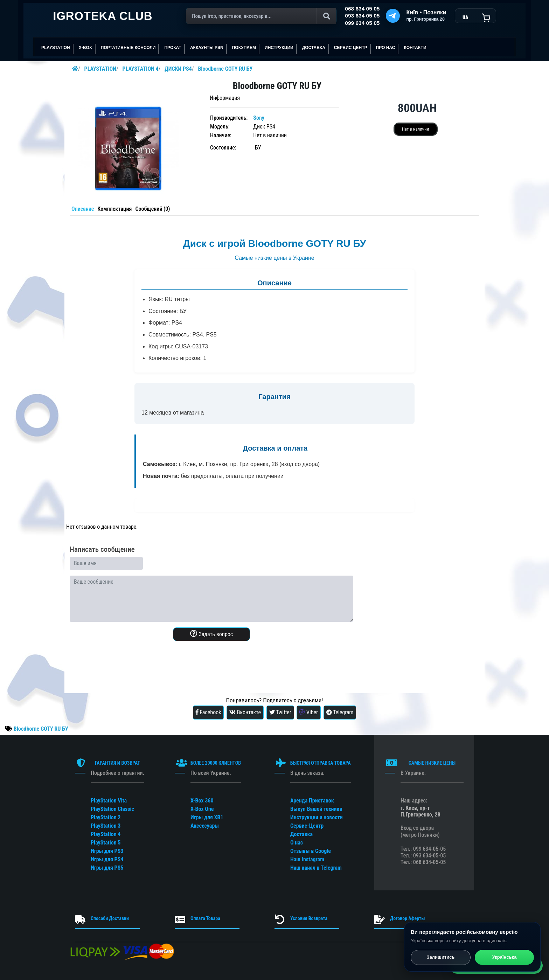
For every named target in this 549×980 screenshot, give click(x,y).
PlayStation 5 (106, 843)
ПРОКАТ (173, 48)
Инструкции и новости (317, 817)
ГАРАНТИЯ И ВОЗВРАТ (117, 763)
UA (465, 18)
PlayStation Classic (112, 809)
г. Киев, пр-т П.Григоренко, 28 (421, 811)
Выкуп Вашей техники (316, 809)
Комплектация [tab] (114, 209)
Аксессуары (205, 826)
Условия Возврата (309, 918)
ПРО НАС (386, 48)
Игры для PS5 (107, 868)
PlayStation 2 (106, 817)
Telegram (340, 712)
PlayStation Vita (109, 801)
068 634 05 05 (362, 9)
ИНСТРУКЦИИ (279, 48)
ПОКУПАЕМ (244, 48)
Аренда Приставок (312, 801)
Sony (259, 118)
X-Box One (202, 809)
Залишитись (440, 958)
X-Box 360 (202, 801)
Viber (309, 712)
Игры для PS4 (107, 859)
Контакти (415, 48)
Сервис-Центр (307, 826)
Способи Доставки (110, 918)
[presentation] (123, 660)
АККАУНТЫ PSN (207, 48)
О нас (297, 843)
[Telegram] (393, 16)
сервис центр (351, 48)
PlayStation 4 (106, 834)
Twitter (280, 712)
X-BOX (85, 48)
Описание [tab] (83, 209)
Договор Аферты (407, 918)
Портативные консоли (128, 48)
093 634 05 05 (362, 16)
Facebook (209, 712)
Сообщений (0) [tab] (152, 209)
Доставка (314, 48)
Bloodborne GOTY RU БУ (225, 69)
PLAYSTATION (56, 48)
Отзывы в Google (311, 851)
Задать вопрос (211, 634)
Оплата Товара (205, 918)
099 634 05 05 (362, 23)
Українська (505, 958)
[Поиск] (261, 16)
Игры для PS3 (107, 851)
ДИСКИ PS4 (178, 69)
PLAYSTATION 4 (141, 69)
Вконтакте (245, 712)
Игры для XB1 (207, 817)
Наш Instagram (307, 859)
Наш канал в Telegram (316, 868)
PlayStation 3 (106, 826)
